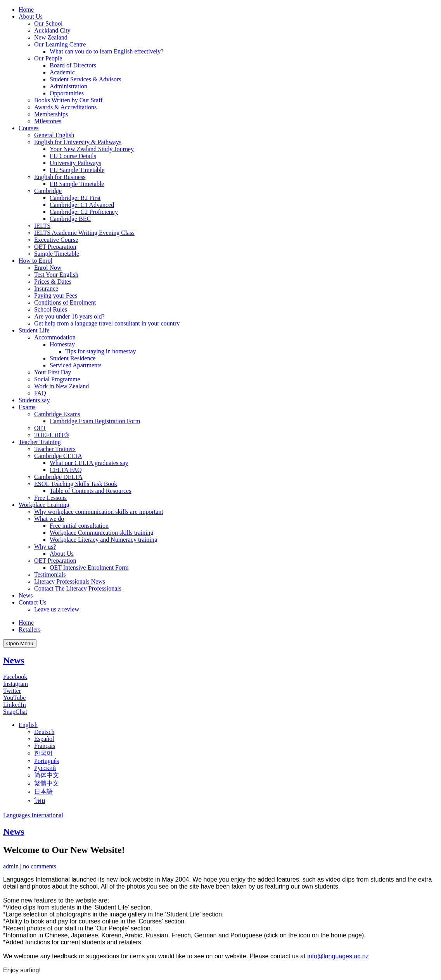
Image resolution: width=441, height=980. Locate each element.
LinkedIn (15, 705)
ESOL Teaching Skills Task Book (76, 484)
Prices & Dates (53, 282)
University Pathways (75, 163)
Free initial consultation (79, 526)
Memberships (51, 114)
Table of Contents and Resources (90, 491)
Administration (68, 86)
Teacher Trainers (55, 449)
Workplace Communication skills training (102, 533)
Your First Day (53, 372)
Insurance (46, 288)
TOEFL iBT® (52, 435)
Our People (48, 58)
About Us (31, 16)
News (26, 595)
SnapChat (15, 712)
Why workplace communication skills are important (99, 512)
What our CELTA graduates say (89, 463)
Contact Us (33, 602)
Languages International (33, 815)
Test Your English (56, 275)
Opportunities (67, 93)
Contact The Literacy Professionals (78, 588)
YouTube (14, 698)
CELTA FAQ (66, 470)
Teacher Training (40, 442)
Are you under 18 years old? (69, 316)
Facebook (15, 677)
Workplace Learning (44, 505)
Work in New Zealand (61, 386)
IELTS (42, 226)
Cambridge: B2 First (75, 198)
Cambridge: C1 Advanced (82, 205)
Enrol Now (48, 268)
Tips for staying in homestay (101, 351)
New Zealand (51, 37)
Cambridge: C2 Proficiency (84, 212)
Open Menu (20, 643)
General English (54, 135)
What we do (49, 519)
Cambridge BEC (70, 219)
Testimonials (50, 574)
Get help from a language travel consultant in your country (107, 323)
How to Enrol (35, 261)
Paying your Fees (56, 295)
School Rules (51, 309)
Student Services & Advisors (85, 79)
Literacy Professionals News (70, 581)
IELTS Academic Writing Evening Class (84, 233)
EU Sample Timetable (77, 170)
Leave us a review (57, 609)
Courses (29, 128)
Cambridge (48, 191)
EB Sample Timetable (77, 184)
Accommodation (55, 337)
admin (11, 866)
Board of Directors (73, 65)
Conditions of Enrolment (65, 302)
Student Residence (73, 358)
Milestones (48, 121)
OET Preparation (55, 247)
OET (40, 428)
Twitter (12, 691)
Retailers (30, 630)
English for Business (60, 177)
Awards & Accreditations (65, 107)
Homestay (62, 344)
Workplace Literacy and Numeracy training (104, 540)
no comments (40, 866)
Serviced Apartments (76, 365)
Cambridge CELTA (58, 456)
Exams (27, 407)
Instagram (16, 684)
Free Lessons (50, 498)
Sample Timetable (57, 254)
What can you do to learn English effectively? (106, 51)
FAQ (40, 393)
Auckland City (52, 30)
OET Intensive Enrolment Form (89, 568)
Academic (62, 72)
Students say (34, 400)
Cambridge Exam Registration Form (95, 421)
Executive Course (56, 240)
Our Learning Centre (60, 44)
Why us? (45, 547)
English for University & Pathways (78, 142)
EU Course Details (73, 156)
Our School (48, 23)
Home (26, 9)
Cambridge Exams (57, 414)
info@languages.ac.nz (338, 956)
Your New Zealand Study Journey (92, 149)
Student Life (34, 330)
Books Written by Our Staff (68, 100)
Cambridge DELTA (58, 477)
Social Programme (57, 379)
